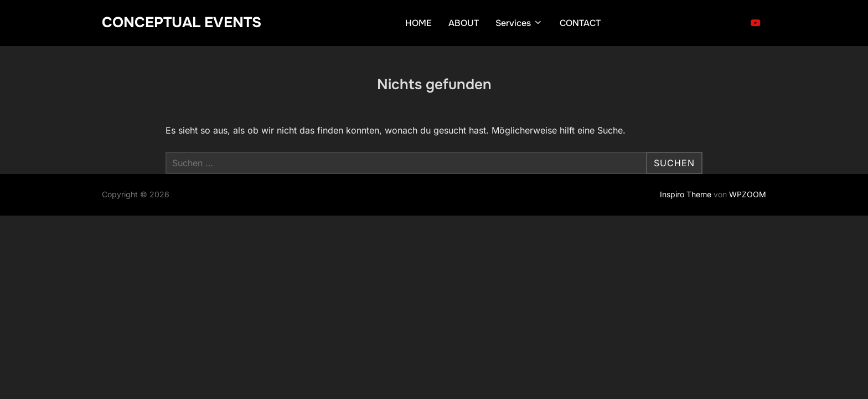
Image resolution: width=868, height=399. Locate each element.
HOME (418, 23)
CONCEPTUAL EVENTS (182, 22)
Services (519, 23)
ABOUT (464, 23)
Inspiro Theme (686, 194)
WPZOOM (748, 194)
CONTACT (580, 23)
